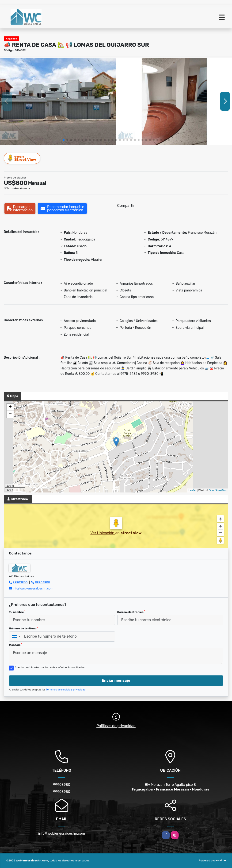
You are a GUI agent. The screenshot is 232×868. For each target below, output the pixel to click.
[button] (64, 140)
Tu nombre (17, 612)
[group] (58, 101)
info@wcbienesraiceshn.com (33, 588)
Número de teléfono (23, 628)
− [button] (10, 414)
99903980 (20, 582)
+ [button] (10, 407)
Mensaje (15, 645)
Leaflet (192, 490)
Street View (22, 158)
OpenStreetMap (218, 490)
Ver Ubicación (103, 533)
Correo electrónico (131, 612)
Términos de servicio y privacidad (66, 690)
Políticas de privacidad (116, 726)
